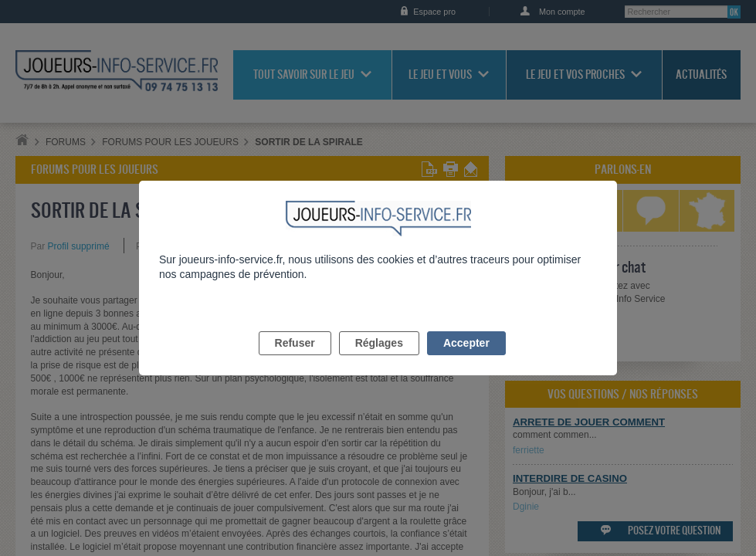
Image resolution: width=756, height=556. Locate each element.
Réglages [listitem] (379, 361)
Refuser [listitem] (295, 361)
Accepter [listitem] (466, 361)
